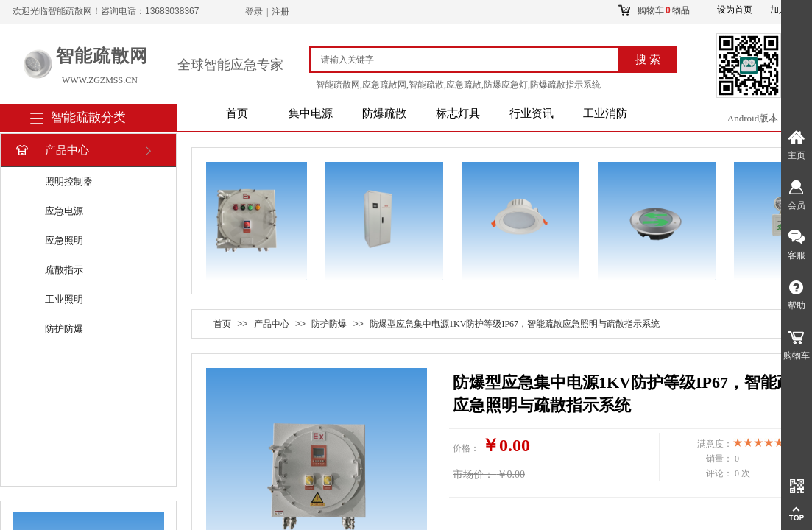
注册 (280, 12)
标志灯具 (458, 113)
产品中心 (51, 151)
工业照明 (64, 299)
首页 (237, 113)
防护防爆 (64, 329)
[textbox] (471, 60)
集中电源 (311, 113)
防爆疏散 (384, 113)
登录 (254, 12)
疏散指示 (64, 270)
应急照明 (64, 240)
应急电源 (64, 211)
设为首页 (735, 10)
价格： (466, 448)
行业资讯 (532, 113)
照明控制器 (69, 181)
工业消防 (605, 113)
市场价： (473, 474)
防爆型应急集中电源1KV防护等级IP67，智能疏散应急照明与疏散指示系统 (515, 324)
